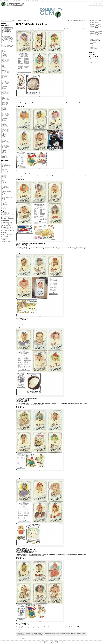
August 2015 (5, 96)
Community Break (6, 172)
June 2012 (4, 121)
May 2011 (4, 137)
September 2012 (6, 117)
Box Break (4, 163)
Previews (4, 189)
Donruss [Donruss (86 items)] (5, 222)
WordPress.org (93, 62)
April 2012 (4, 123)
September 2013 (6, 103)
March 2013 (5, 110)
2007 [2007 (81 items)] (7, 214)
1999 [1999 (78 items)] (6, 212)
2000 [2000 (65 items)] (8, 212)
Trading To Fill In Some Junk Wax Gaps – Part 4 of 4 (8, 46)
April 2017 (4, 81)
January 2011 (5, 142)
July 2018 (4, 65)
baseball (49, 633)
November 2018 (5, 60)
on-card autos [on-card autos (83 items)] (4, 231)
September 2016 (6, 85)
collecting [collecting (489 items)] (5, 220)
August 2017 (5, 76)
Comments (100, 3)
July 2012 (4, 119)
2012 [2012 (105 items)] (8, 215)
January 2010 (5, 156)
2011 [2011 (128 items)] (5, 215)
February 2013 (5, 111)
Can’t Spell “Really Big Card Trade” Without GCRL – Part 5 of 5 (96, 37)
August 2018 (5, 64)
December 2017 (5, 71)
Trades (4, 203)
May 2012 (4, 122)
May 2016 (4, 90)
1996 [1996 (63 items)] (2, 212)
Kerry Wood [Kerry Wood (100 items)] (8, 229)
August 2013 (5, 105)
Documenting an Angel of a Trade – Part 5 (77, 20)
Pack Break (4, 186)
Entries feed (92, 60)
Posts (94, 3)
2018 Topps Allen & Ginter (36, 633)
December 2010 (5, 143)
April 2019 (4, 54)
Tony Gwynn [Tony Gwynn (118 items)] (9, 238)
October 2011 (5, 131)
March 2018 (5, 70)
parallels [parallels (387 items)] (11, 230)
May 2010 (4, 151)
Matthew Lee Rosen (6, 44)
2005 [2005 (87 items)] (5, 214)
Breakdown (4, 164)
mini (69, 633)
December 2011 (5, 128)
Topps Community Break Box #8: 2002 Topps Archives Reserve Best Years (7, 29)
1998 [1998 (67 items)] (4, 212)
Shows (3, 194)
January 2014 (5, 99)
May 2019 (4, 53)
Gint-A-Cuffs (62, 633)
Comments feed (93, 61)
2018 (29, 633)
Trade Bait (4, 202)
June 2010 (4, 150)
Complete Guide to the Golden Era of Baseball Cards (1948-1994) (7, 37)
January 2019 (5, 58)
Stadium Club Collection (7, 197)
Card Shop (4, 167)
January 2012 (5, 127)
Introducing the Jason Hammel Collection (94, 40)
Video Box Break (6, 206)
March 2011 (5, 139)
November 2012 (5, 115)
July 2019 (4, 51)
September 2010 (6, 147)
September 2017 (6, 75)
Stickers (4, 198)
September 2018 (6, 63)
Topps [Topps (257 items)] (3, 240)
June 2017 (4, 79)
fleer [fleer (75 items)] (8, 222)
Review (4, 190)
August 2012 (5, 118)
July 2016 (4, 87)
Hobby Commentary (6, 178)
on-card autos (73, 633)
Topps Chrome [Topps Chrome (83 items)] (9, 240)
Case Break (5, 169)
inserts (66, 633)
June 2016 (4, 89)
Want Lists (4, 208)
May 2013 (4, 107)
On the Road (5, 185)
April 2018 (4, 69)
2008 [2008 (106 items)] (9, 214)
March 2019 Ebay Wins (94, 43)
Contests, (37, 635)
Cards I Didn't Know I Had (7, 168)
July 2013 (4, 106)
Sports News (5, 195)
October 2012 (5, 116)
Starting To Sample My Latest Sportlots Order (96, 48)
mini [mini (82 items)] (12, 229)
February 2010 (5, 155)
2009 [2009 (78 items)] (12, 214)
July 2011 (4, 134)
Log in (91, 59)
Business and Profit (6, 166)
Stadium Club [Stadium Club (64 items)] (4, 238)
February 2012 (5, 126)
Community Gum (15, 4)
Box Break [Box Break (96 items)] (12, 218)
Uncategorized (5, 205)
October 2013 (5, 102)
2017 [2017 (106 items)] (2, 216)
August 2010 (5, 148)
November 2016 (5, 83)
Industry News (5, 179)
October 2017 (5, 74)
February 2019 (5, 57)
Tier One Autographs (6, 200)
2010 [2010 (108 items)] (2, 215)
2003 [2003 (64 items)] (12, 212)
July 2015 (4, 97)
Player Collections (6, 188)
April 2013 (4, 108)
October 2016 (5, 84)
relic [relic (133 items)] (11, 235)
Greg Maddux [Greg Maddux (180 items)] (5, 225)
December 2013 (5, 100)
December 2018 (5, 59)
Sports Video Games (6, 196)
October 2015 (5, 94)
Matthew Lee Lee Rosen (7, 41)
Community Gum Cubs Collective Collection (6, 173)
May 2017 (4, 80)
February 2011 (5, 140)
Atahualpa (57, 643)
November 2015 (5, 92)
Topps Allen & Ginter (21, 635)
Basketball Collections (7, 162)
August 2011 (5, 133)
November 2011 (5, 129)
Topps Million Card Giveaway (8, 201)
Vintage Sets (5, 207)
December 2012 (5, 113)
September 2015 (6, 95)
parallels (84, 633)
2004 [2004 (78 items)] (2, 214)
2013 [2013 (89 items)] (10, 215)
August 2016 (5, 86)
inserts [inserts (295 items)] (4, 227)
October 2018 (5, 62)
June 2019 (4, 52)
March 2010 (5, 154)
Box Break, (32, 635)
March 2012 (5, 124)
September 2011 (6, 132)
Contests (4, 175)
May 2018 (4, 68)
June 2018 (4, 67)
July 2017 (4, 78)
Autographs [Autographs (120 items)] (7, 216)
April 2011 (4, 138)
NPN (3, 184)
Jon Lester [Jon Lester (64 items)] (8, 227)
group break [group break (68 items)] (9, 226)
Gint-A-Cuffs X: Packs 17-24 (23, 20)
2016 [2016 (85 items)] (13, 215)
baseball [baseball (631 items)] (5, 218)
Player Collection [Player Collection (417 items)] (5, 233)
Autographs (44, 633)
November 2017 (5, 73)
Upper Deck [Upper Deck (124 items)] (10, 241)
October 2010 (5, 145)
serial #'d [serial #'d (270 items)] (8, 236)
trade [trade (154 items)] (5, 241)
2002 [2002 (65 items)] (10, 212)
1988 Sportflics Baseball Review (8, 39)
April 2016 (4, 91)
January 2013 (5, 112)
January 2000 (5, 158)
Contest (57, 633)
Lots (3, 181)
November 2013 (5, 101)
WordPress (51, 643)
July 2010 (4, 149)
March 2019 (5, 55)
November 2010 (5, 144)
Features (4, 176)
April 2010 (4, 153)
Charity (4, 170)
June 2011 (4, 135)
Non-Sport (4, 183)
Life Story (4, 180)
